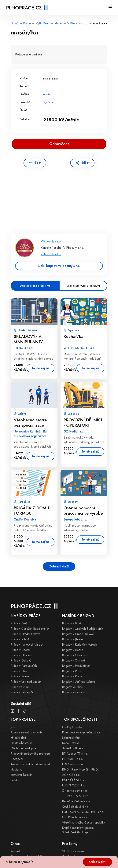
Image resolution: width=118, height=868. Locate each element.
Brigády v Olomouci (75, 655)
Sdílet (85, 163)
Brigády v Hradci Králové (78, 634)
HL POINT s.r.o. (73, 759)
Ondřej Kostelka (72, 727)
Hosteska (17, 769)
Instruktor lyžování (22, 775)
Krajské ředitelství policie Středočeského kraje (78, 830)
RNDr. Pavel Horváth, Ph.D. (80, 769)
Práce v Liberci (20, 650)
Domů (14, 23)
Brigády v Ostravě (73, 660)
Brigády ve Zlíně (72, 687)
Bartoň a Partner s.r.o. (76, 801)
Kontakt (15, 851)
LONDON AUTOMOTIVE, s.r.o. (83, 812)
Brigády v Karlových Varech (79, 645)
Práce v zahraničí (22, 692)
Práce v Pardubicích (24, 666)
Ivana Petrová (71, 743)
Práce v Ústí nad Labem (26, 682)
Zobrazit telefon (51, 254)
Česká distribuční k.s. (76, 807)
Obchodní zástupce (23, 748)
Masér (58, 23)
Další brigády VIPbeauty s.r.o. (59, 266)
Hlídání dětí (18, 738)
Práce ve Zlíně (20, 687)
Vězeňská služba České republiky (83, 822)
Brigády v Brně (71, 623)
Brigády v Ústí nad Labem (78, 682)
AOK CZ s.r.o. (71, 775)
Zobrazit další (59, 566)
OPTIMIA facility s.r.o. (76, 817)
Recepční (17, 759)
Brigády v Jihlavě (72, 639)
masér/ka (100, 23)
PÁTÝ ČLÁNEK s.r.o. (76, 780)
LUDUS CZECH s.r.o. (76, 785)
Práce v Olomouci (22, 655)
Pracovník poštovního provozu (30, 754)
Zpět (38, 163)
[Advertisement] (59, 206)
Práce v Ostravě (21, 660)
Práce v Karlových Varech (27, 645)
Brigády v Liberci (73, 650)
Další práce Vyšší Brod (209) (83, 286)
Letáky (15, 780)
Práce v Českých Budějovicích (30, 629)
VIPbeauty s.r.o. (78, 23)
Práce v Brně (19, 623)
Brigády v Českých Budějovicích (83, 629)
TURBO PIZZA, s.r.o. (76, 796)
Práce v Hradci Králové (26, 634)
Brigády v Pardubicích (76, 666)
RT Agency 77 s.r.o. (75, 754)
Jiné (13, 727)
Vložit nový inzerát (74, 851)
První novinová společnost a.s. (82, 732)
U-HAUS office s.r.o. (75, 748)
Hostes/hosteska (22, 743)
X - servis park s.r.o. (75, 791)
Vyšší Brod (43, 23)
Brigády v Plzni (72, 671)
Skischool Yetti (71, 738)
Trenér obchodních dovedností (31, 764)
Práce (27, 23)
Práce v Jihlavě (20, 639)
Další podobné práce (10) (35, 286)
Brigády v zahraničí (74, 692)
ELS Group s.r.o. (73, 764)
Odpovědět (97, 862)
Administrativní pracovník (26, 732)
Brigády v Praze (72, 676)
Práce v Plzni (19, 671)
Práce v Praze (20, 676)
